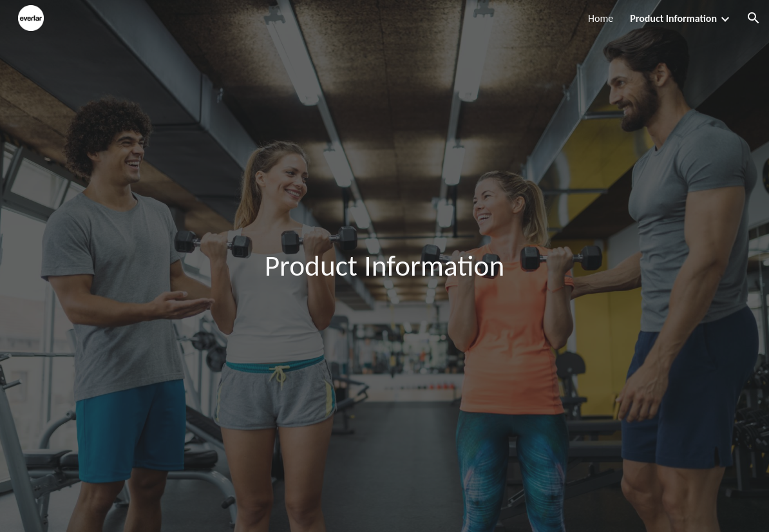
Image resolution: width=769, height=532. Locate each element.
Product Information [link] (673, 18)
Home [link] (601, 18)
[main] (385, 266)
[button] (754, 18)
